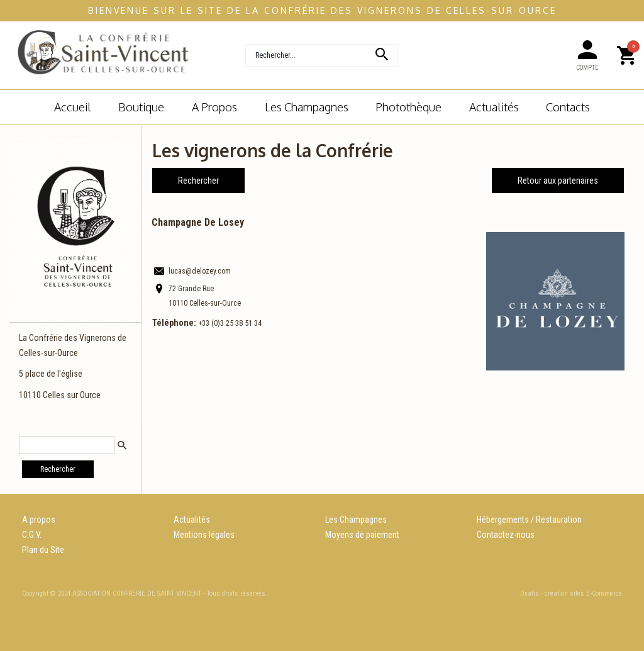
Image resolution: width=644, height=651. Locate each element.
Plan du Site (43, 550)
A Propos (214, 107)
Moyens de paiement (362, 535)
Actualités (494, 107)
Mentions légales (204, 535)
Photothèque (408, 107)
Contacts (568, 107)
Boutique (141, 107)
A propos (39, 520)
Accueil (73, 107)
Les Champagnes (356, 520)
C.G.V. (32, 535)
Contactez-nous (506, 535)
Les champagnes (307, 107)
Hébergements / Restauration (529, 520)
